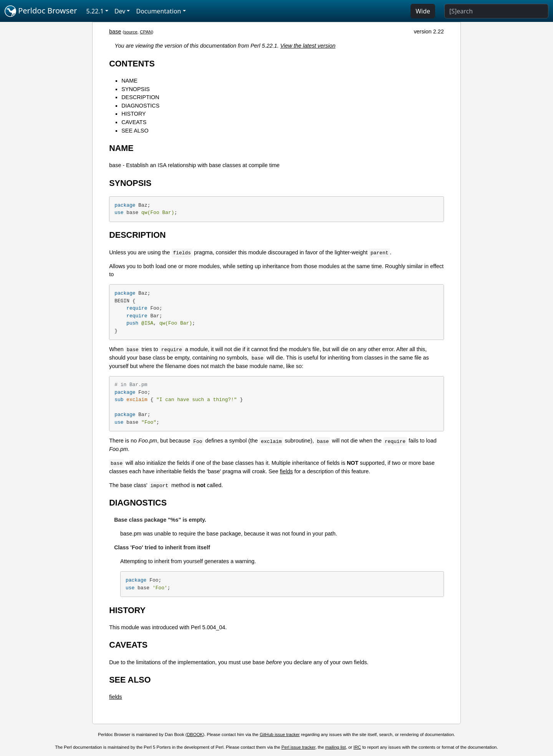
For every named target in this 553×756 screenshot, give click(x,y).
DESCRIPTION (140, 97)
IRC (357, 747)
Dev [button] (120, 11)
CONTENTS (132, 64)
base (115, 31)
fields (286, 471)
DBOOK (195, 734)
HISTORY (133, 114)
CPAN (146, 32)
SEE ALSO (135, 131)
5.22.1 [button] (95, 11)
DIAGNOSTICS (140, 106)
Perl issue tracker (298, 747)
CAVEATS (134, 122)
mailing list (336, 747)
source (131, 32)
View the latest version (308, 46)
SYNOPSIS (136, 89)
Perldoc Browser (41, 11)
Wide (423, 11)
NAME (129, 81)
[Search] (496, 11)
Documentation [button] (158, 11)
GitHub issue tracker (280, 734)
